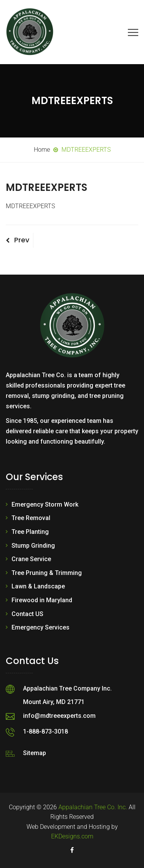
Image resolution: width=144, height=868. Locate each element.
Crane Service (31, 559)
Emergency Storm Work (45, 504)
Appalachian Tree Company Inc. (67, 688)
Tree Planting (30, 532)
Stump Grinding (33, 546)
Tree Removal (31, 518)
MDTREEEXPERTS (30, 206)
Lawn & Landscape (38, 586)
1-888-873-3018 (46, 731)
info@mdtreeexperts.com (59, 716)
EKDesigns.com (72, 836)
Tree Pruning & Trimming (47, 573)
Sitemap (35, 753)
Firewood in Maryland (42, 600)
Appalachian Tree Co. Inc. (93, 807)
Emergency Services (41, 627)
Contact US (27, 614)
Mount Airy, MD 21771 (54, 702)
